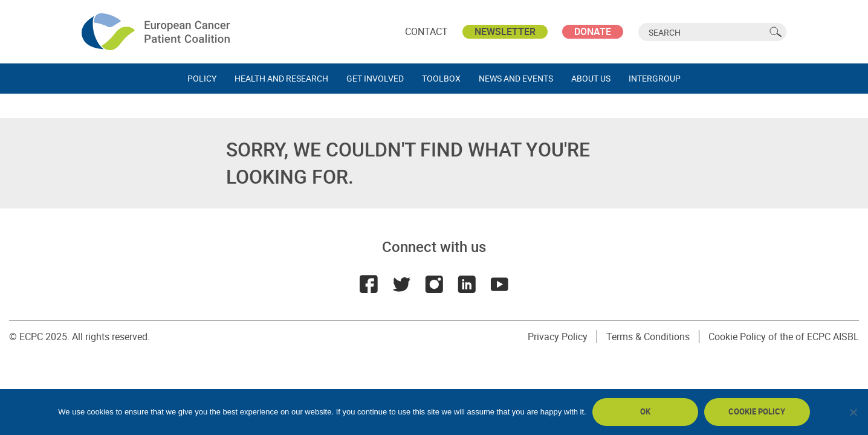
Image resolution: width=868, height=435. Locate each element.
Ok (645, 411)
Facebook (369, 284)
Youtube (499, 284)
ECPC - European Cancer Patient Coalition (157, 32)
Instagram (434, 284)
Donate (593, 31)
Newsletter (505, 31)
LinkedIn (467, 284)
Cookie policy (757, 411)
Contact (426, 31)
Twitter (401, 284)
